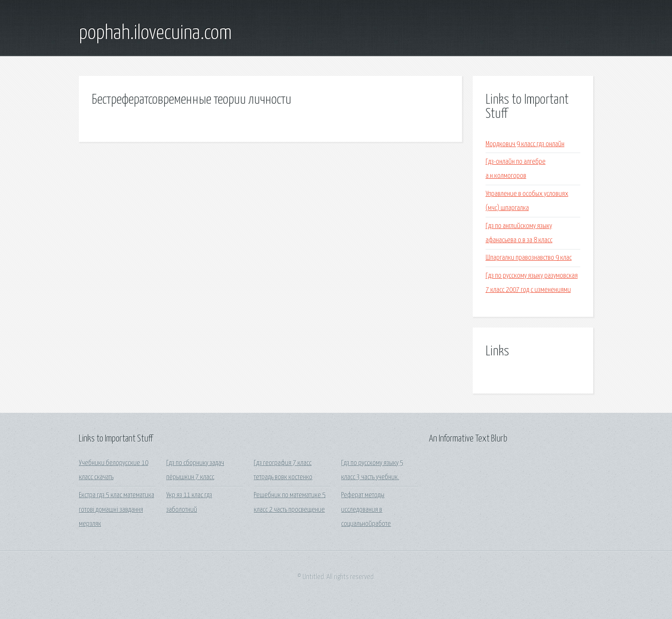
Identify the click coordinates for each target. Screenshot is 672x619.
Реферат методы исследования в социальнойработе (366, 510)
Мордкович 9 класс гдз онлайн (525, 144)
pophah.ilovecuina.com (155, 33)
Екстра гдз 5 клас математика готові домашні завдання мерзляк (117, 510)
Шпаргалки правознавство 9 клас (529, 258)
